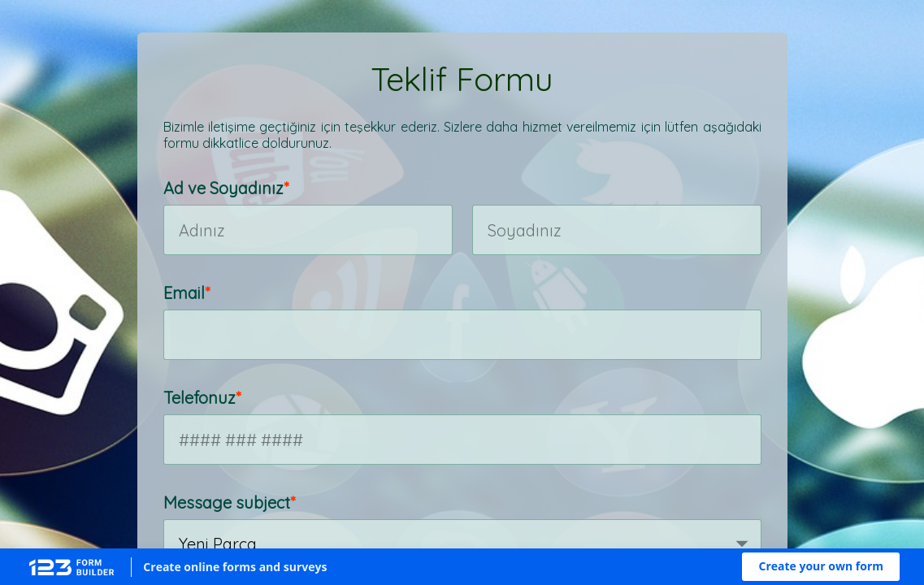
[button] (821, 567)
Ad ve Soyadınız (223, 188)
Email (184, 293)
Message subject (227, 503)
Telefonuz (200, 398)
